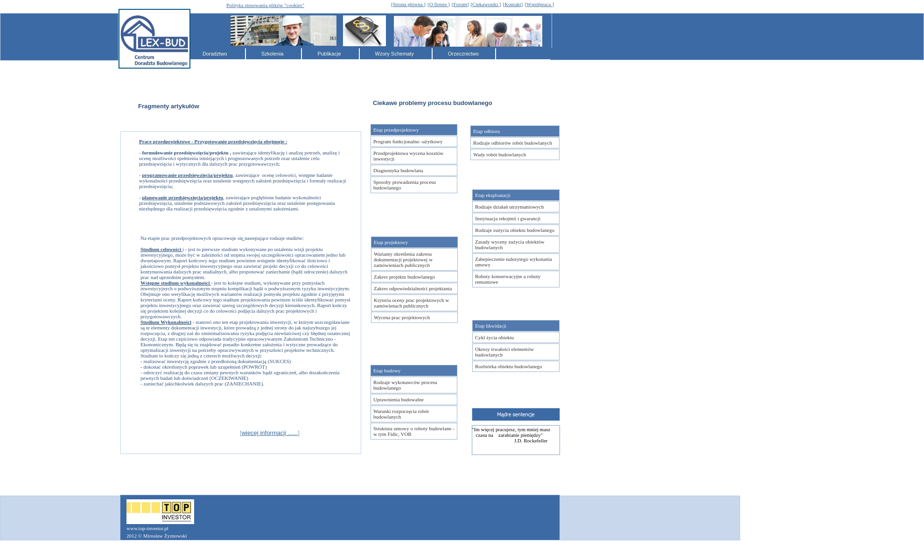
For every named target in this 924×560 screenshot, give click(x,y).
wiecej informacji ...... (270, 433)
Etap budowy (387, 371)
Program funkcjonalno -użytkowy (408, 141)
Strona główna (409, 4)
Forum (460, 4)
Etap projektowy (391, 242)
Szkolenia (273, 54)
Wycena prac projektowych (402, 317)
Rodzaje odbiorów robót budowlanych (513, 143)
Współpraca (539, 4)
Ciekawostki (486, 4)
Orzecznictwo (463, 54)
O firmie (439, 4)
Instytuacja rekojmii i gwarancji (508, 218)
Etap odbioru (486, 131)
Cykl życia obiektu (494, 337)
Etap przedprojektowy (396, 130)
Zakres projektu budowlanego (404, 277)
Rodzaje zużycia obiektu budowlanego (515, 230)
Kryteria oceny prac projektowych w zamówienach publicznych (411, 303)
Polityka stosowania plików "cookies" (265, 5)
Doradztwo (216, 54)
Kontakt (513, 4)
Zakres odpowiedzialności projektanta (413, 288)
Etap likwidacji (491, 326)
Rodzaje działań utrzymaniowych (509, 207)
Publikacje (330, 54)
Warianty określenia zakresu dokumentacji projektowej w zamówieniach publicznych (403, 259)
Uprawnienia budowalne (399, 399)
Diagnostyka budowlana (398, 170)
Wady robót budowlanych (500, 154)
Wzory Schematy (395, 54)
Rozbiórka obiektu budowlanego (509, 366)
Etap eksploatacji (493, 195)
